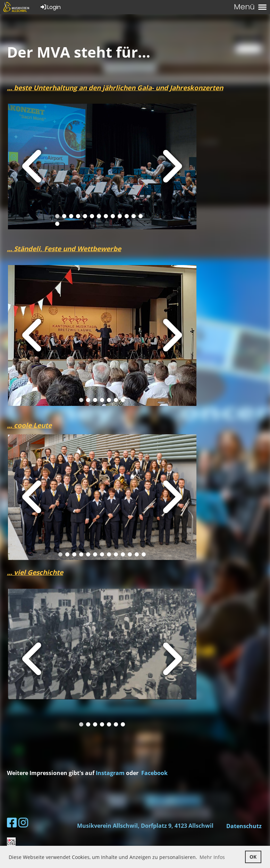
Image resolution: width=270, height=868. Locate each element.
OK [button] (253, 857)
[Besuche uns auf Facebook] (12, 822)
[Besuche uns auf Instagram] (23, 822)
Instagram (111, 773)
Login (50, 7)
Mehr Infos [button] (212, 857)
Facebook (154, 773)
